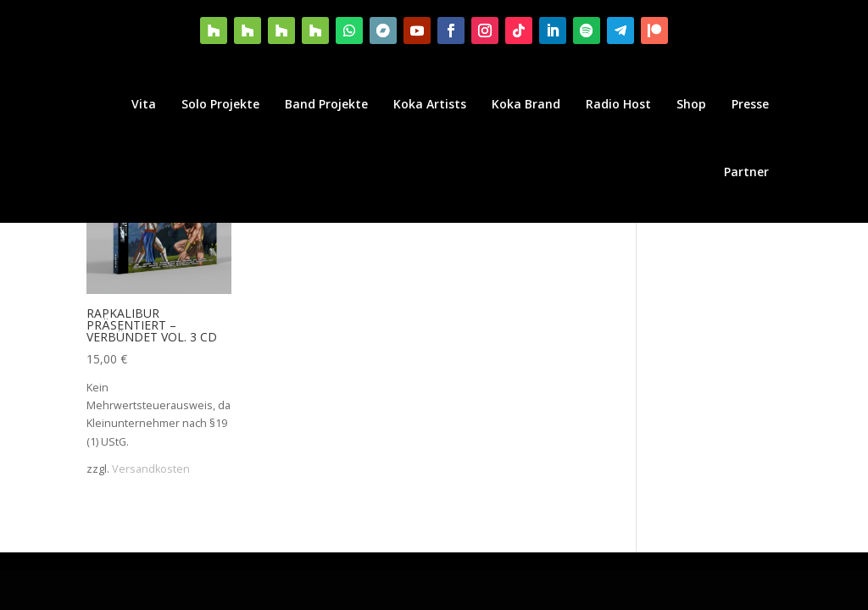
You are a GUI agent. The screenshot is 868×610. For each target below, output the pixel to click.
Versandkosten (151, 469)
